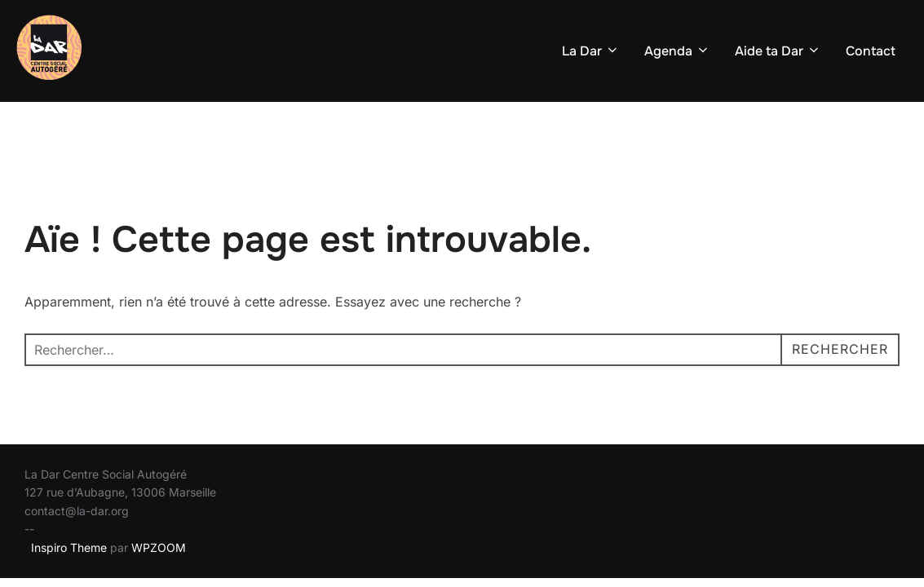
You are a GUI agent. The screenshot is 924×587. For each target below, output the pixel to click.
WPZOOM (159, 547)
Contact (871, 51)
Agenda (677, 51)
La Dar (591, 51)
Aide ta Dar (778, 51)
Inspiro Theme (69, 547)
